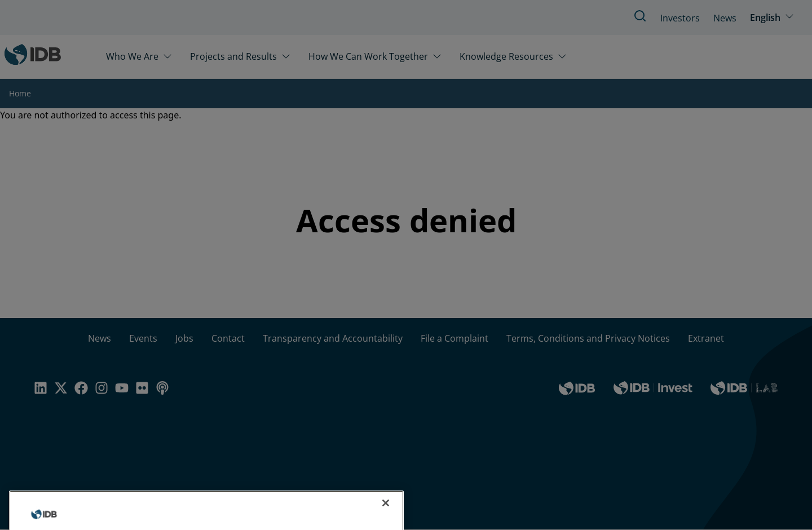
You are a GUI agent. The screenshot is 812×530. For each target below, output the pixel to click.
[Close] (386, 514)
